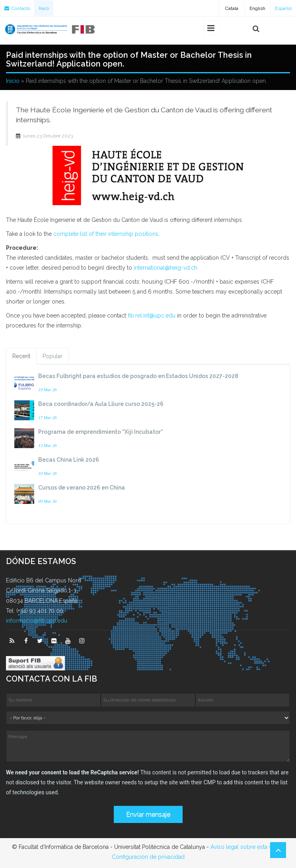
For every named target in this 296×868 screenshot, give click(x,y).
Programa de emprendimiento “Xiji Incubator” (101, 432)
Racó (44, 8)
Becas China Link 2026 (69, 460)
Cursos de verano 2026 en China (82, 488)
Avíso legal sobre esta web (245, 847)
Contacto (17, 8)
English (257, 8)
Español (283, 8)
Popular (53, 356)
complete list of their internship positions (106, 234)
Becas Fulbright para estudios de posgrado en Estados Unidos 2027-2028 (138, 376)
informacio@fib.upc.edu (37, 621)
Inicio (13, 81)
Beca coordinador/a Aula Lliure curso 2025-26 (101, 404)
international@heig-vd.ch (166, 268)
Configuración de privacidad (148, 857)
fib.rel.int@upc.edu (152, 315)
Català (232, 8)
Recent (21, 356)
